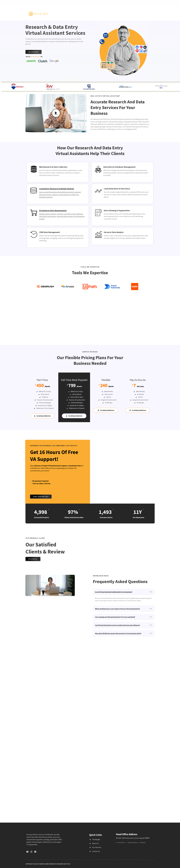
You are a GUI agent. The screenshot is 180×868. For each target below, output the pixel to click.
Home (81, 14)
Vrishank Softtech (64, 864)
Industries (104, 14)
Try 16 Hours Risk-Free (42, 416)
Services (91, 14)
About (115, 14)
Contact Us (125, 14)
